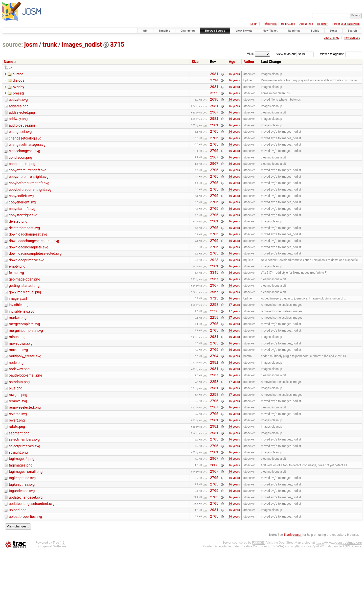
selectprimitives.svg (25, 490)
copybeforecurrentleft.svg (29, 196)
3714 (214, 82)
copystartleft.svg (22, 225)
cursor (18, 74)
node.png (16, 397)
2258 (214, 332)
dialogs (18, 81)
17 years (234, 333)
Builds (315, 31)
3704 (214, 390)
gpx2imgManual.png (25, 318)
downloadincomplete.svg (29, 268)
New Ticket (270, 31)
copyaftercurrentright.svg (29, 189)
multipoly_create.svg (25, 389)
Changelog (188, 31)
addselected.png (22, 117)
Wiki (145, 31)
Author (249, 62)
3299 (214, 96)
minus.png (17, 368)
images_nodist (82, 45)
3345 (214, 297)
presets (19, 96)
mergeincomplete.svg (26, 361)
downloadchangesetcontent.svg (34, 261)
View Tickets (244, 31)
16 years (234, 74)
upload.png (18, 562)
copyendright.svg (22, 217)
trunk (50, 45)
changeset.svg (20, 138)
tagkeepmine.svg (22, 526)
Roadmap (294, 31)
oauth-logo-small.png (26, 411)
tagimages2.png (22, 504)
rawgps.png (18, 433)
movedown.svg (21, 375)
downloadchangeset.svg (28, 253)
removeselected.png (25, 447)
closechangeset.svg (25, 160)
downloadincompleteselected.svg (35, 275)
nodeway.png (19, 404)
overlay (18, 88)
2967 (214, 117)
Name (8, 62)
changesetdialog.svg (25, 146)
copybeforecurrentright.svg (30, 203)
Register (322, 24)
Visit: (251, 54)
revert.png (17, 461)
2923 (214, 282)
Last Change (332, 38)
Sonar (334, 31)
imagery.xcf (18, 325)
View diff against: (341, 54)
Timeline (164, 31)
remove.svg (18, 440)
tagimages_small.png (26, 519)
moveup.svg (18, 382)
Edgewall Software (53, 599)
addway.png (18, 124)
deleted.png (18, 239)
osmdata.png (19, 418)
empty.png (17, 289)
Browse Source (215, 31)
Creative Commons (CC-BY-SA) (263, 599)
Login (254, 24)
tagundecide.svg (22, 540)
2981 (214, 74)
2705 (214, 139)
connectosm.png (22, 174)
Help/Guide (288, 24)
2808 (214, 512)
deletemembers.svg (24, 246)
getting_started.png (24, 311)
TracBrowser (293, 588)
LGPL (347, 599)
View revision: (286, 54)
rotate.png (17, 468)
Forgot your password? (346, 24)
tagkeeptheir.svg (22, 533)
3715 (117, 45)
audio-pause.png (22, 131)
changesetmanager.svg (27, 153)
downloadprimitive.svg (27, 282)
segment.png (19, 476)
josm (31, 45)
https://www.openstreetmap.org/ (339, 596)
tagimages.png (21, 512)
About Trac (306, 24)
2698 (214, 103)
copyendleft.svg (21, 210)
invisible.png (19, 332)
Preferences (269, 24)
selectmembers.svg (24, 483)
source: (13, 45)
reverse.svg (18, 454)
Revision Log (352, 38)
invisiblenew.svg (22, 339)
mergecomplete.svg (24, 354)
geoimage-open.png (25, 304)
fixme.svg (16, 296)
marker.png (18, 346)
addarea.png (19, 110)
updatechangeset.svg (26, 547)
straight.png (18, 497)
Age (232, 62)
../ (10, 67)
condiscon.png (20, 167)
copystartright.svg (23, 232)
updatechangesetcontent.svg (32, 554)
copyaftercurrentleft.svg (28, 181)
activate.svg (18, 103)
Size (195, 62)
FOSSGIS (258, 596)
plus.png (16, 425)
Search (352, 31)
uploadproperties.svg (25, 569)
